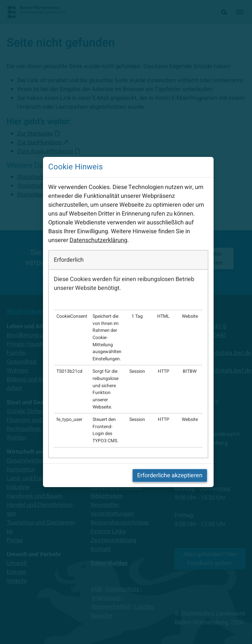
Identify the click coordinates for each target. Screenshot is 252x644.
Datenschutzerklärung (98, 240)
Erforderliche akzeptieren (170, 475)
